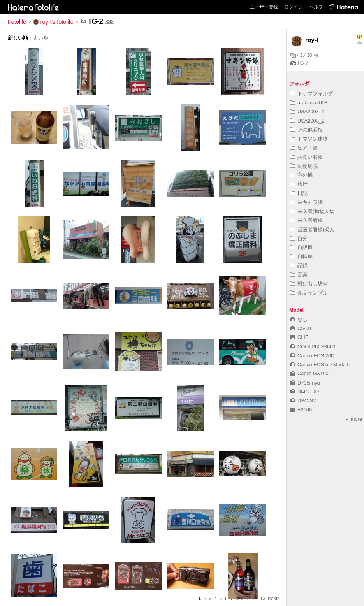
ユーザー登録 (264, 7)
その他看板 (306, 130)
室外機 (301, 175)
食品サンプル (309, 293)
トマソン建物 (309, 139)
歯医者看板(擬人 (312, 229)
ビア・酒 (304, 148)
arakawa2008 (309, 103)
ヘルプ (316, 7)
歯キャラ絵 (306, 202)
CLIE (299, 337)
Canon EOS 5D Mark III (320, 364)
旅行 (299, 184)
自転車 (301, 256)
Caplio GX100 (309, 373)
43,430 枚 (305, 55)
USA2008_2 (307, 121)
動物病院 (304, 166)
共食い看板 (306, 157)
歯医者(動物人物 (312, 211)
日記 (299, 193)
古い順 (41, 38)
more (354, 419)
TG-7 (299, 63)
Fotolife (17, 22)
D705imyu (305, 383)
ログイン (294, 7)
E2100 (301, 410)
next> (274, 598)
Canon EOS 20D (312, 356)
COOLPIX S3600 (313, 347)
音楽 (299, 275)
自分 (299, 238)
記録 (299, 266)
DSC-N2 (303, 401)
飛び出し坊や (309, 284)
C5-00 (301, 328)
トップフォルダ (311, 94)
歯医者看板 (306, 220)
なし (299, 319)
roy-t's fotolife (53, 22)
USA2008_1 (307, 112)
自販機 (301, 247)
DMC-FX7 (305, 392)
